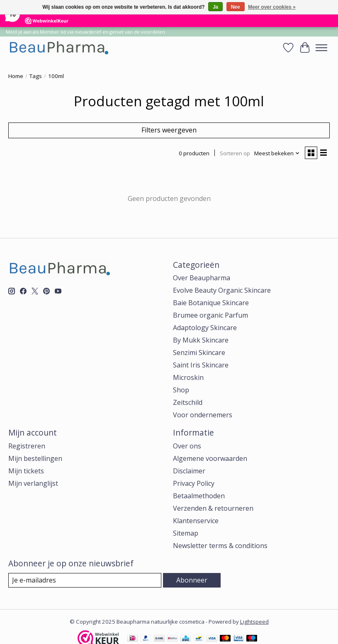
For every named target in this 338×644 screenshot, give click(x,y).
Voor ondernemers (203, 415)
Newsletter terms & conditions (220, 546)
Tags (36, 76)
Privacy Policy (194, 483)
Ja (215, 7)
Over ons (187, 446)
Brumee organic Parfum (210, 315)
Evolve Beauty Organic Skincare (222, 290)
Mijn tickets (26, 471)
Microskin (188, 377)
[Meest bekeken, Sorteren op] (277, 153)
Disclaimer (189, 471)
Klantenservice (196, 521)
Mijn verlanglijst (33, 483)
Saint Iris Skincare (201, 365)
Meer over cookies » (272, 7)
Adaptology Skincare (205, 328)
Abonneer (192, 580)
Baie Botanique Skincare (211, 303)
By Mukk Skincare (201, 340)
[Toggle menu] (321, 48)
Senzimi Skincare (199, 353)
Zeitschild (188, 402)
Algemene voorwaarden (210, 458)
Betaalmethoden (199, 496)
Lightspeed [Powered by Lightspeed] (254, 622)
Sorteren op (235, 153)
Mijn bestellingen (35, 458)
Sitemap (186, 533)
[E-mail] (85, 580)
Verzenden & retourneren (213, 508)
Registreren (27, 446)
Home (16, 76)
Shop (181, 390)
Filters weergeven (169, 130)
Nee (236, 7)
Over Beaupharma (202, 278)
